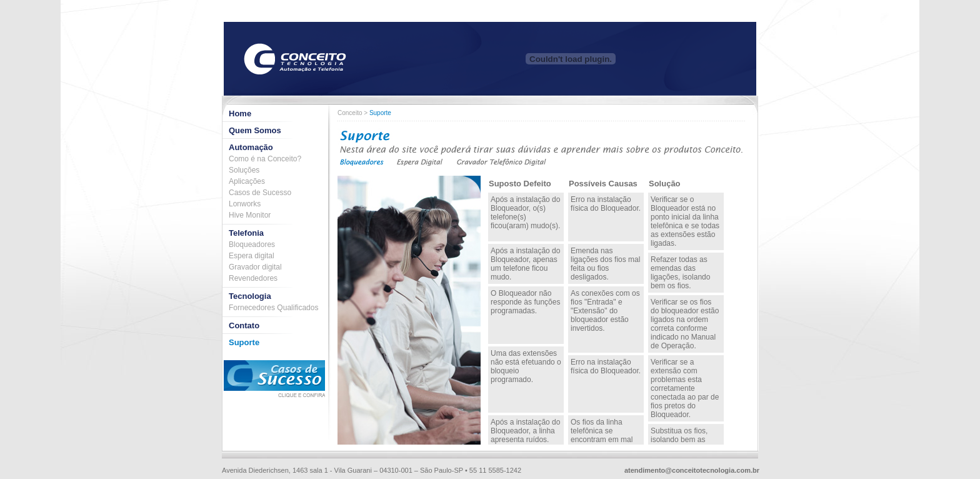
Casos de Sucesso (260, 193)
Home (240, 113)
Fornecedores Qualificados (273, 308)
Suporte (244, 342)
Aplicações (247, 181)
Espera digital (252, 256)
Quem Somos (255, 130)
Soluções (244, 170)
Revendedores (253, 278)
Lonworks (245, 204)
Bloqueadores (252, 245)
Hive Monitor (250, 215)
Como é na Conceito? (265, 159)
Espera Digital (420, 163)
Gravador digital (255, 267)
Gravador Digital (502, 163)
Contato (244, 325)
